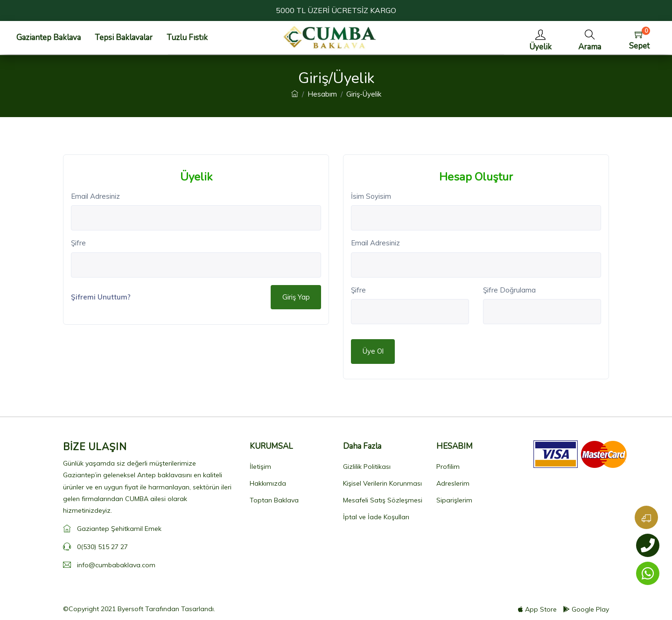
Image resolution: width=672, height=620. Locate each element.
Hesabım (322, 94)
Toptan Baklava (274, 500)
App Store (537, 609)
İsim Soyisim (371, 196)
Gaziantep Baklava (49, 38)
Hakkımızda (268, 483)
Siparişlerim (454, 500)
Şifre (78, 243)
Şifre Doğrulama (509, 290)
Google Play (586, 609)
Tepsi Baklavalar (124, 38)
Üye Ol (373, 351)
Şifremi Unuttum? (101, 297)
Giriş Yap (296, 297)
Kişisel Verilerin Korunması (382, 483)
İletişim (260, 467)
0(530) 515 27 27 (102, 547)
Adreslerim (453, 483)
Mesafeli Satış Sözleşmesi (383, 500)
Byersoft (130, 609)
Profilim (448, 467)
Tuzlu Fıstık (187, 38)
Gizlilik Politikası (367, 467)
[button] (590, 38)
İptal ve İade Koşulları (376, 517)
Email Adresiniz (95, 196)
